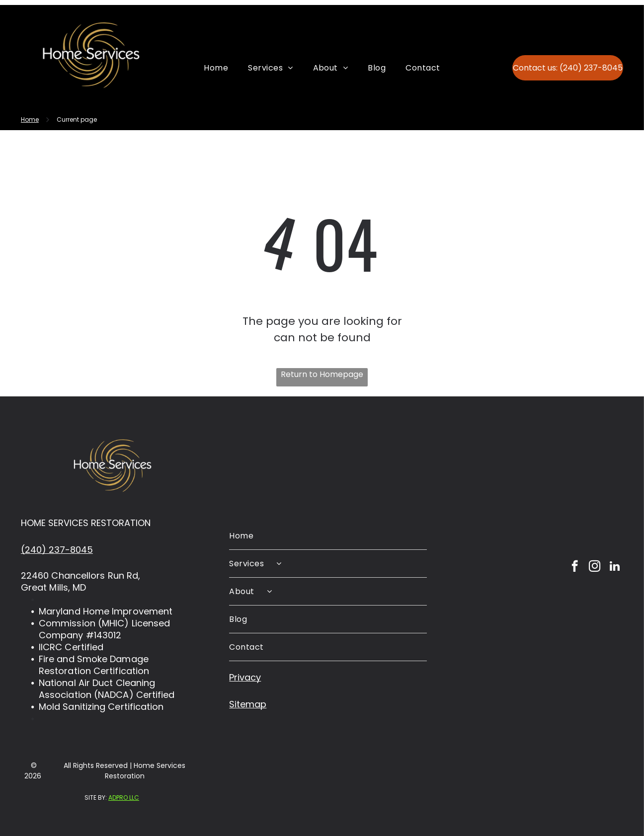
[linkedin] (614, 567)
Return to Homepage (322, 374)
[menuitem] (216, 67)
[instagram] (595, 567)
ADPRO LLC (124, 798)
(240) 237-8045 (57, 550)
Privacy (245, 677)
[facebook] (575, 567)
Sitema (245, 704)
